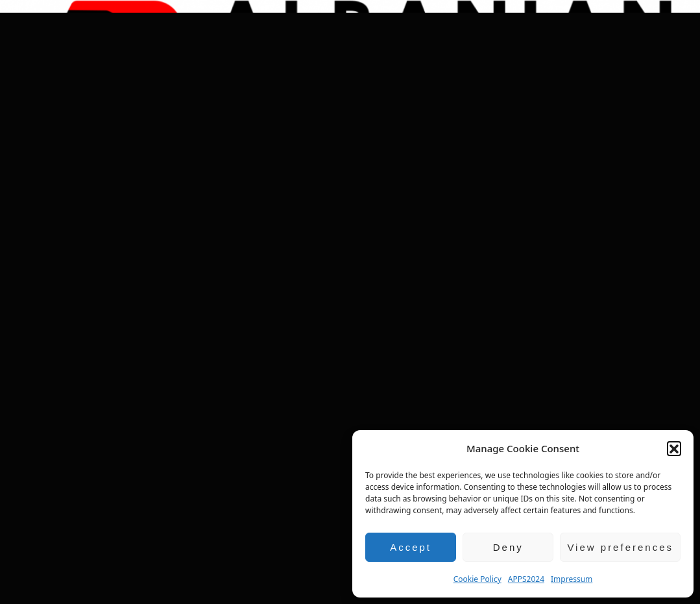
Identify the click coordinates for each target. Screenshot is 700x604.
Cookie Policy (477, 579)
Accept (411, 547)
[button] (674, 448)
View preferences (620, 547)
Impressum (572, 579)
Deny (508, 547)
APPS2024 (526, 579)
